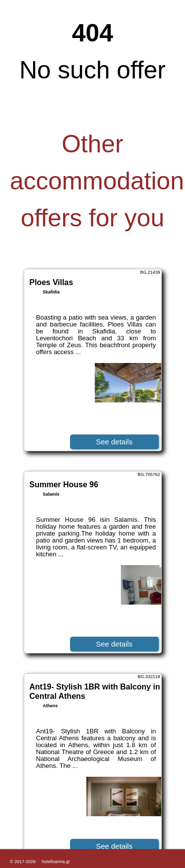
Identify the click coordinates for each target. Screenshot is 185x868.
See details (114, 442)
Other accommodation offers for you (97, 181)
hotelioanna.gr (56, 862)
